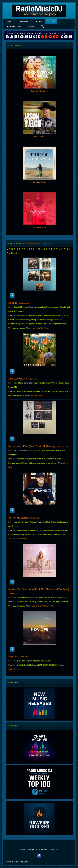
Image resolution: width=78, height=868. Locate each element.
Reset (14, 253)
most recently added (45, 243)
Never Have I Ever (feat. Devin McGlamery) (32, 446)
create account (14, 26)
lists (51, 21)
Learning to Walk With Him (43, 606)
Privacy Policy (41, 849)
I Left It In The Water (40, 328)
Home (8, 21)
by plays (29, 243)
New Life (13, 657)
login (31, 26)
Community (23, 21)
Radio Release (37, 395)
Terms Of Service (27, 849)
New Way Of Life (18, 379)
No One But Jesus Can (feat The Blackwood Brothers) (39, 589)
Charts (39, 21)
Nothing (13, 303)
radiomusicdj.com (20, 862)
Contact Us (53, 849)
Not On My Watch (18, 518)
